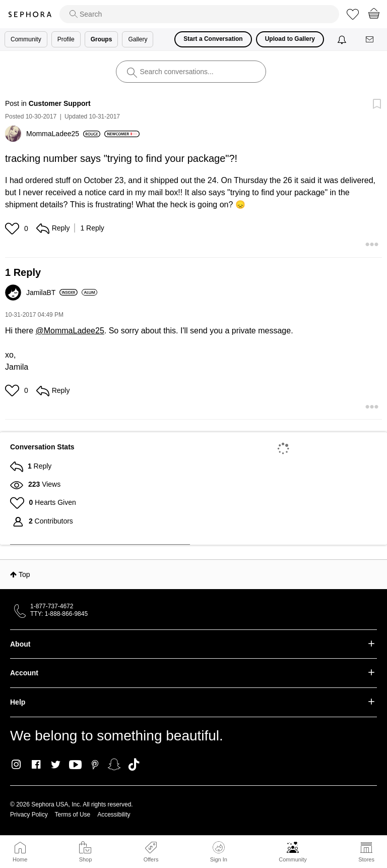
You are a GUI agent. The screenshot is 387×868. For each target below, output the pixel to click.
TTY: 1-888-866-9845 (59, 614)
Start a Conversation (213, 39)
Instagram (16, 765)
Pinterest (95, 765)
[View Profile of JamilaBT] (52, 293)
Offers (151, 859)
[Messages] (370, 40)
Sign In (219, 852)
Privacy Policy (29, 815)
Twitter (56, 765)
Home (20, 859)
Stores (366, 859)
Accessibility (114, 815)
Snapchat (114, 765)
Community (293, 859)
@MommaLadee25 (70, 331)
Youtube (75, 765)
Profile (66, 39)
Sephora (30, 14)
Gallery (138, 39)
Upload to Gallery (290, 39)
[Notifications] (343, 39)
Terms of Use (73, 815)
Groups (102, 39)
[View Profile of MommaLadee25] (63, 134)
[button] (13, 228)
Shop (86, 859)
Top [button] (24, 574)
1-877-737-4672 (52, 606)
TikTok (134, 765)
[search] (199, 14)
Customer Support (60, 103)
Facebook (36, 765)
